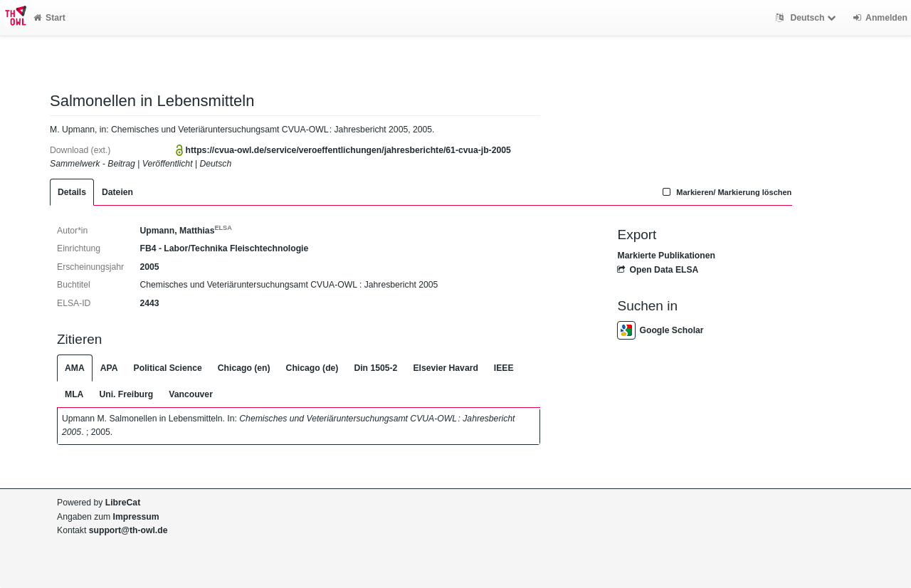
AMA (75, 368)
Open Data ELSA (658, 270)
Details (72, 192)
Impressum (136, 517)
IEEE (504, 368)
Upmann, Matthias (185, 231)
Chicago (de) (312, 368)
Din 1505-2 (375, 368)
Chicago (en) (244, 368)
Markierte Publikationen (666, 256)
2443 (149, 303)
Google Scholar (660, 330)
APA (109, 368)
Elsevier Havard (445, 368)
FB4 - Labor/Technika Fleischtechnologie (224, 248)
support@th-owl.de (128, 530)
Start (49, 18)
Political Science (168, 368)
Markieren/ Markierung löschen (726, 192)
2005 (149, 267)
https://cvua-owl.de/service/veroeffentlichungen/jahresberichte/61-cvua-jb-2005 (348, 150)
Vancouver (191, 394)
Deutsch (807, 18)
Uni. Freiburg (126, 394)
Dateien (117, 192)
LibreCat (123, 503)
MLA (74, 394)
